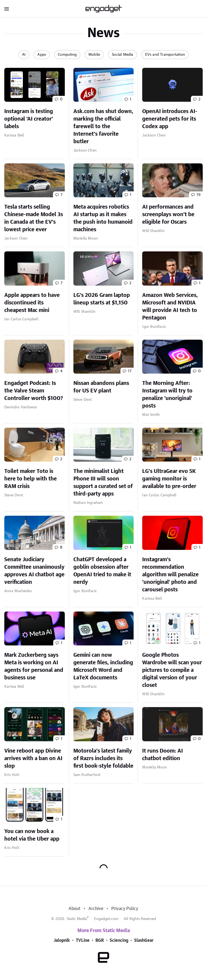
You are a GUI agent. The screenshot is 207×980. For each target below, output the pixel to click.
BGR (100, 940)
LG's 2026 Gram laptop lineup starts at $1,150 (102, 299)
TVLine (83, 940)
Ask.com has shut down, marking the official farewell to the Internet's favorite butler (103, 127)
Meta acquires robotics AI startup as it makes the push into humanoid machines (103, 218)
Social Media (122, 55)
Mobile (94, 55)
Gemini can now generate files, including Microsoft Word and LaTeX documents (103, 666)
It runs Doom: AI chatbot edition (163, 755)
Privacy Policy (125, 909)
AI (24, 55)
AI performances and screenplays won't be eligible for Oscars (168, 215)
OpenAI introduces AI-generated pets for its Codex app (170, 119)
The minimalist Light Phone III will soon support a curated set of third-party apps (103, 483)
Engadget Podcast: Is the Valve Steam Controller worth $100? (34, 391)
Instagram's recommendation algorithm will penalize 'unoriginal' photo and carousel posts (170, 575)
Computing (67, 55)
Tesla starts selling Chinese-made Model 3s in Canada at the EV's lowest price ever (34, 218)
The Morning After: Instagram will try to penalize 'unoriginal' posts (167, 395)
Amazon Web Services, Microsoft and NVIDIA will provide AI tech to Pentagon (170, 307)
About (74, 909)
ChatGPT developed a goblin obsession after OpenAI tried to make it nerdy (102, 571)
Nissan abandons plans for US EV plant (101, 387)
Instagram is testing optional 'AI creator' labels (29, 119)
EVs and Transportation (165, 55)
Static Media (77, 919)
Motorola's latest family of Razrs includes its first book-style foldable (103, 758)
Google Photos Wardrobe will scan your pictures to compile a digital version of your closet (172, 670)
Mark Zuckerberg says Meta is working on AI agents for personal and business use (34, 666)
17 (130, 371)
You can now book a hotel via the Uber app (32, 835)
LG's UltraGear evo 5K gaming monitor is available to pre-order (169, 479)
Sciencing (119, 940)
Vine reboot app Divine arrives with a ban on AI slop (33, 758)
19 (199, 195)
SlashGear (144, 940)
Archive (96, 909)
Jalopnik (62, 940)
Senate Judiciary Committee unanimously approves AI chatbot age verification (34, 571)
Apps (42, 55)
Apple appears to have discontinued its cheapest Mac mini (32, 303)
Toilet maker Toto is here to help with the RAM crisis (31, 479)
